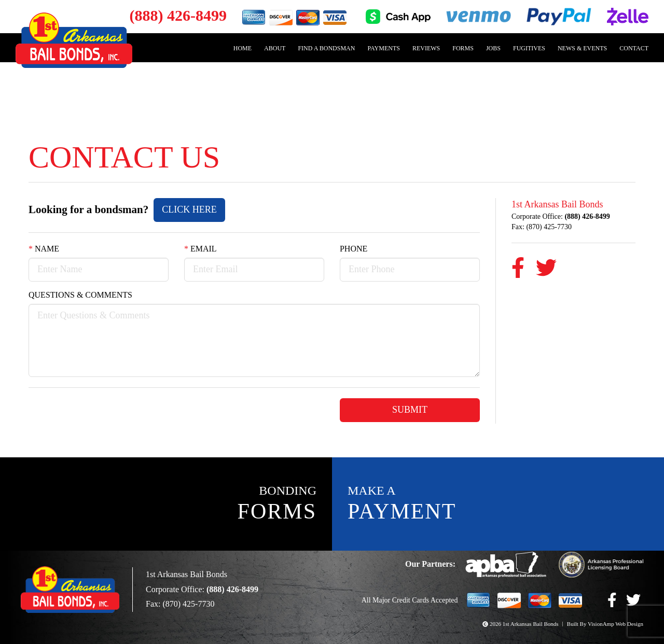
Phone (356, 249)
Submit (410, 411)
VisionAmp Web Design (614, 624)
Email (200, 249)
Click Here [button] (206, 209)
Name (44, 249)
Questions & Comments (84, 296)
